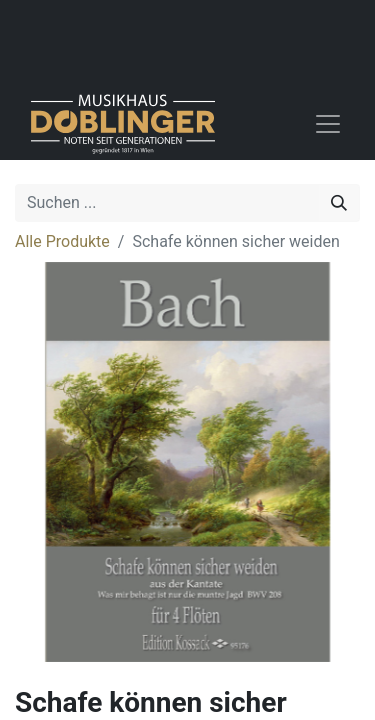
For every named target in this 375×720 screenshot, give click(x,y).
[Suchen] (339, 203)
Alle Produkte (62, 241)
